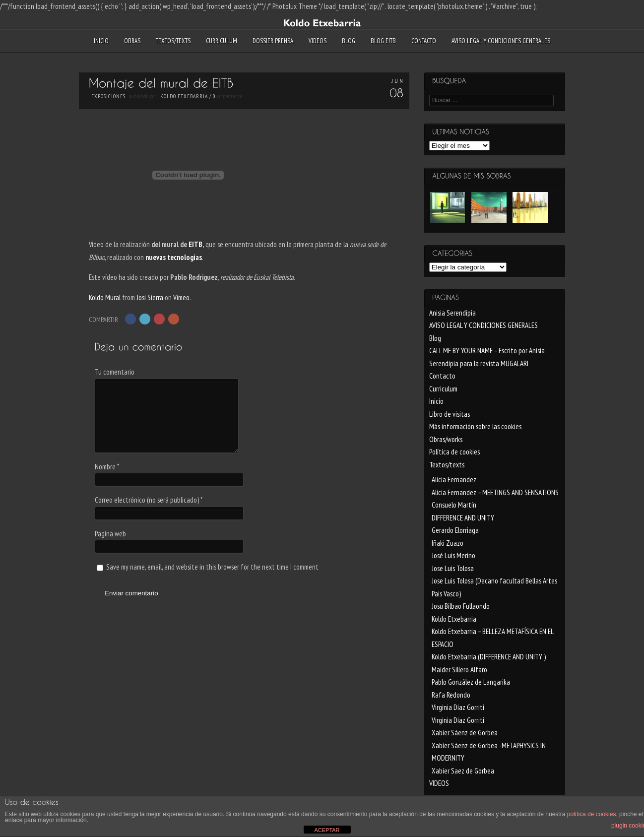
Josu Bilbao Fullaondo (461, 606)
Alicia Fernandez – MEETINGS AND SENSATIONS (495, 492)
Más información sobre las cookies (475, 426)
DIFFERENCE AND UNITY (463, 518)
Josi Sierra (150, 297)
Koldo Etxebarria (184, 96)
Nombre (107, 467)
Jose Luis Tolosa (453, 568)
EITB (195, 244)
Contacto (424, 41)
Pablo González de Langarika (471, 682)
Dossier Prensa (273, 41)
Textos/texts (173, 41)
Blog (349, 41)
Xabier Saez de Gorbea (463, 771)
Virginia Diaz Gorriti (458, 707)
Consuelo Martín (454, 505)
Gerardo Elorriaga (455, 530)
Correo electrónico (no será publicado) (149, 500)
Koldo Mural (105, 297)
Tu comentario (115, 372)
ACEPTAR (327, 830)
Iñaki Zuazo (448, 543)
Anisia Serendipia (452, 313)
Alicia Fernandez (454, 480)
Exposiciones (108, 96)
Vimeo (181, 297)
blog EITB (383, 41)
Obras (132, 41)
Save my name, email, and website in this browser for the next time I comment (212, 567)
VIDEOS (318, 41)
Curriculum (222, 41)
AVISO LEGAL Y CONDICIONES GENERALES (501, 41)
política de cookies (592, 814)
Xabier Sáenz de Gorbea (465, 733)
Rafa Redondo (451, 695)
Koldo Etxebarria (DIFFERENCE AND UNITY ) (489, 657)
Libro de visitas (450, 414)
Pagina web (110, 534)
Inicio (101, 41)
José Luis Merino (453, 555)
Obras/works (446, 439)
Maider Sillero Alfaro (459, 670)
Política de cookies (454, 452)
